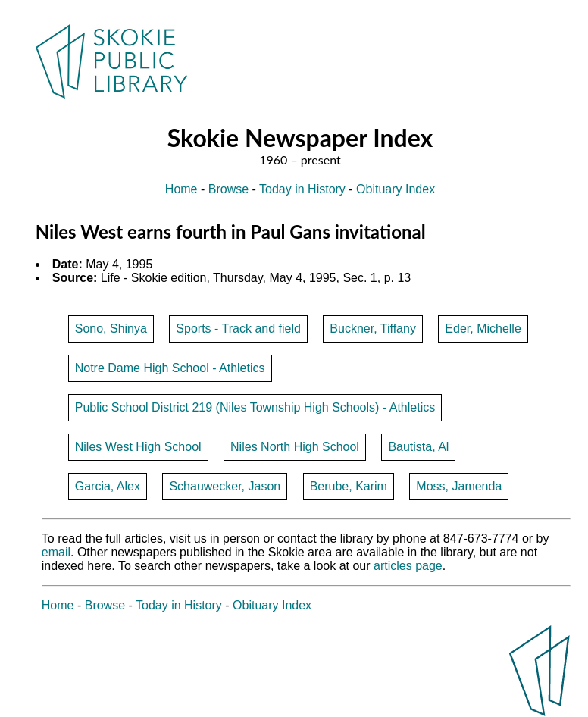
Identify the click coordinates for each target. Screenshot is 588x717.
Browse (228, 189)
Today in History (302, 189)
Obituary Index (396, 189)
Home (181, 189)
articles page (408, 566)
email (56, 552)
